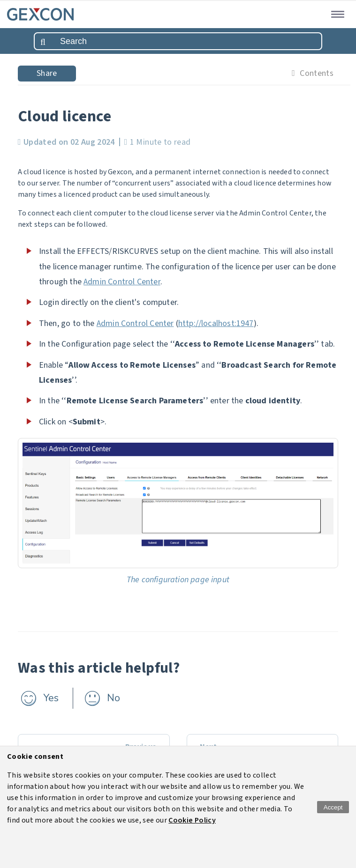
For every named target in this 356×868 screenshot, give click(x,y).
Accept (333, 807)
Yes (51, 698)
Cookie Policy (192, 820)
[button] (336, 14)
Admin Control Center (122, 282)
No (114, 698)
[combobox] (178, 41)
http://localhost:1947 (216, 323)
